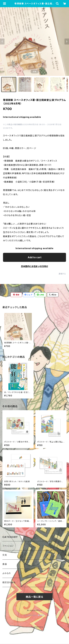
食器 (5, 564)
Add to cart (35, 257)
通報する (62, 274)
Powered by (34, 615)
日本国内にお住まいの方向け (34, 266)
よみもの (7, 573)
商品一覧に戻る (34, 597)
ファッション (8, 546)
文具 (5, 555)
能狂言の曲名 (9, 582)
